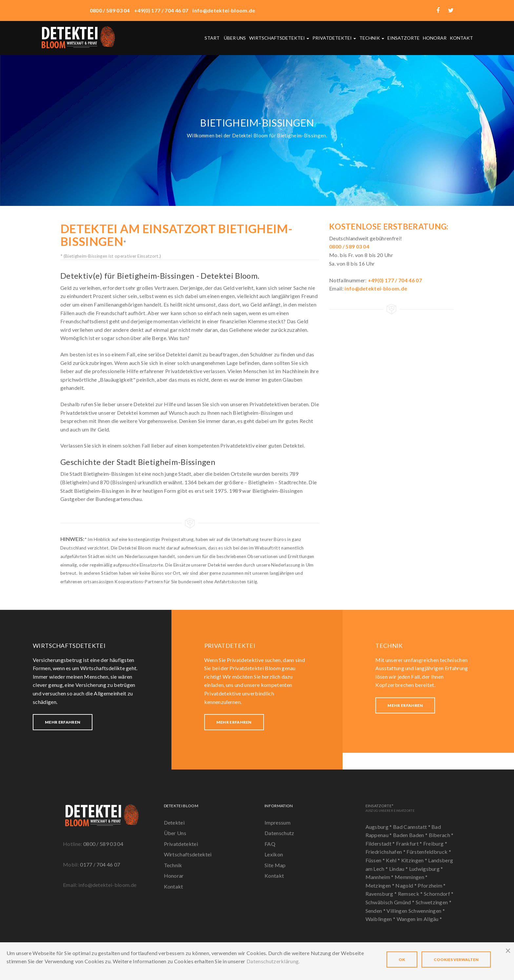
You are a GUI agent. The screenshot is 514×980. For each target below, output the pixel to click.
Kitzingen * (415, 860)
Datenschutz (279, 833)
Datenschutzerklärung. (273, 961)
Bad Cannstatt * (412, 827)
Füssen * (376, 860)
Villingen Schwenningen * (416, 911)
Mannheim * (380, 877)
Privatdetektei (334, 38)
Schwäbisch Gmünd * (391, 902)
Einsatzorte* (390, 808)
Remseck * (411, 894)
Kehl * (393, 860)
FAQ (270, 844)
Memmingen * (411, 877)
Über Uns (175, 833)
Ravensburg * (382, 894)
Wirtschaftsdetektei (279, 38)
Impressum (277, 822)
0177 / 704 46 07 (100, 864)
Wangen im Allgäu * (419, 919)
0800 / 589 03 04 (103, 844)
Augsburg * (379, 827)
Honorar (435, 38)
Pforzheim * (432, 885)
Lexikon (274, 854)
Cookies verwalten (456, 960)
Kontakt (461, 38)
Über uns (235, 38)
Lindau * (399, 869)
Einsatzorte (404, 38)
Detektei (174, 822)
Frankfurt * (410, 843)
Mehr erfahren (63, 722)
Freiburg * (435, 843)
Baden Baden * (411, 835)
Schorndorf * (439, 894)
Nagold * (406, 885)
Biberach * (441, 835)
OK (402, 960)
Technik (372, 38)
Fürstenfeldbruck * (429, 852)
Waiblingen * (381, 919)
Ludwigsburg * (426, 869)
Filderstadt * (381, 843)
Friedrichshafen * (386, 852)
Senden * (376, 911)
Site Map (275, 865)
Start (212, 38)
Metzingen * (381, 885)
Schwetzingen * (434, 902)
